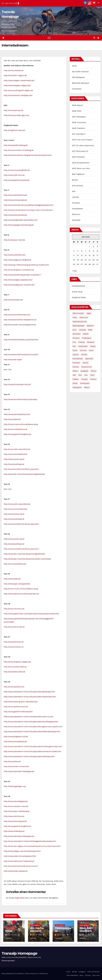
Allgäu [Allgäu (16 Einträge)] (89, 313)
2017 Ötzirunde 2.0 (80, 151)
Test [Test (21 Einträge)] (74, 375)
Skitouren (76, 214)
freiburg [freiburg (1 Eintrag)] (81, 342)
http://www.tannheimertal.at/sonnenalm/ (21, 355)
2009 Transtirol (79, 128)
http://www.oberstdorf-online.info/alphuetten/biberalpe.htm (29, 756)
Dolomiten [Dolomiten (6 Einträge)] (77, 334)
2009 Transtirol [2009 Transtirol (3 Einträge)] (78, 313)
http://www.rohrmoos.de (14, 609)
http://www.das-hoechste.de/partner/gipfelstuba (24, 474)
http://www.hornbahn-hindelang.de (19, 150)
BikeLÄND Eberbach (81, 83)
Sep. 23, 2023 (86, 935)
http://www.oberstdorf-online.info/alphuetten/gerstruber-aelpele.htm (33, 727)
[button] (94, 38)
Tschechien (77, 89)
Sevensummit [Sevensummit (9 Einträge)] (86, 367)
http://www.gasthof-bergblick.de (17, 434)
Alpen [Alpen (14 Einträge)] (75, 317)
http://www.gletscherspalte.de (17, 180)
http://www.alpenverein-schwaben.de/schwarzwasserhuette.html (31, 614)
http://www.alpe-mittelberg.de (17, 811)
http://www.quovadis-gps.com (16, 115)
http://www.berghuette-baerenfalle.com (21, 220)
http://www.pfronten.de (14, 642)
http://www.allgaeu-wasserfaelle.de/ (19, 80)
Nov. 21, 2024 (37, 935)
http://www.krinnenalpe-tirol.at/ (17, 384)
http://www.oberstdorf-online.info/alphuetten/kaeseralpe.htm (30, 697)
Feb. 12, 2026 (12, 935)
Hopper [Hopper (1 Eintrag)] (93, 346)
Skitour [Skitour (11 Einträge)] (75, 371)
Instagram (82, 972)
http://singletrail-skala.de (14, 130)
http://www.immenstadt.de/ (16, 200)
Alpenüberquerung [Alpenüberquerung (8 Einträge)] (80, 322)
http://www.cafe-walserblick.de (17, 449)
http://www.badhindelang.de (16, 145)
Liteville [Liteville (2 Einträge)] (84, 354)
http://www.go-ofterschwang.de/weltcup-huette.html (26, 265)
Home (68, 972)
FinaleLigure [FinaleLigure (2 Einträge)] (87, 338)
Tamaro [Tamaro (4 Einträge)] (93, 371)
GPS (74, 191)
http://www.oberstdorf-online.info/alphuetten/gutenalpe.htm (29, 692)
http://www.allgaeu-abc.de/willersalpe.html (22, 851)
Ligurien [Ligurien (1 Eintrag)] (76, 354)
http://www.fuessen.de (13, 300)
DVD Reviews (78, 186)
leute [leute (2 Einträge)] (91, 350)
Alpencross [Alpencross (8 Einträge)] (84, 317)
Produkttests (77, 209)
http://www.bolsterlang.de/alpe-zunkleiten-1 (23, 275)
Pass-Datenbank (72, 975)
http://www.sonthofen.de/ (15, 255)
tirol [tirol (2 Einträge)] (80, 375)
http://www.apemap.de (13, 110)
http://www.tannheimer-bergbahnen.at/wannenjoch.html (28, 155)
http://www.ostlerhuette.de (15, 667)
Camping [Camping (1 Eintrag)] (82, 330)
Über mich (96, 975)
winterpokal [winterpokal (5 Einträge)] (85, 383)
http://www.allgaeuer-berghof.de (17, 260)
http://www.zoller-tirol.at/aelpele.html (20, 325)
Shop (81, 975)
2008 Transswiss (79, 122)
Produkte (76, 203)
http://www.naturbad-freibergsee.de (19, 771)
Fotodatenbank (78, 286)
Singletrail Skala (79, 297)
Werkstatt (76, 220)
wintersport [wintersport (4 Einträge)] (77, 387)
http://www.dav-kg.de (13, 360)
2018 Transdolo (78, 157)
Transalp (88, 975)
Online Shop (77, 292)
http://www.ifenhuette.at (14, 627)
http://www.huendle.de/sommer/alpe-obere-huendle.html (28, 210)
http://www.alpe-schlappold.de (17, 584)
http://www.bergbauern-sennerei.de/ (19, 285)
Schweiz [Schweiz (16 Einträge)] (76, 367)
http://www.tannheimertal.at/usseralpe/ (21, 399)
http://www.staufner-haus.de (16, 806)
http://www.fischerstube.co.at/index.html (21, 340)
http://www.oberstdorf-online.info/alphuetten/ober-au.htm (29, 717)
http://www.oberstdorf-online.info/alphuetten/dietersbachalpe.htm (32, 732)
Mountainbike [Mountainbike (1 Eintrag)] (78, 359)
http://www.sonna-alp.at (14, 459)
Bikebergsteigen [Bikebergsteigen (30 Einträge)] (79, 326)
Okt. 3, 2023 (61, 935)
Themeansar (44, 974)
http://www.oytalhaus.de (14, 687)
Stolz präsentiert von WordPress (13, 974)
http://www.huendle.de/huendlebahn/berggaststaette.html (29, 205)
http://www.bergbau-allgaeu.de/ (17, 85)
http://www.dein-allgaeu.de (15, 75)
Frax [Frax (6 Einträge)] (74, 342)
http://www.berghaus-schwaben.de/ (19, 270)
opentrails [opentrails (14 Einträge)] (89, 359)
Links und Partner (93, 972)
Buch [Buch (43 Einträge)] (75, 330)
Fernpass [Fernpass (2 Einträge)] (76, 338)
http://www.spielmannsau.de (16, 707)
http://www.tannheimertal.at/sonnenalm (21, 866)
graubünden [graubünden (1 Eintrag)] (83, 346)
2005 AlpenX (77, 105)
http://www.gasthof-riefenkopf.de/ (18, 712)
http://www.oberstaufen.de (15, 195)
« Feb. (74, 271)
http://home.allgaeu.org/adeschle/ (18, 280)
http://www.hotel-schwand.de (16, 766)
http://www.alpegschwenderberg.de (19, 225)
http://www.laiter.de (12, 419)
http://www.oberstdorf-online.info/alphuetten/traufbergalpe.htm (31, 722)
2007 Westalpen (79, 117)
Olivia (74, 66)
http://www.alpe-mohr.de (14, 240)
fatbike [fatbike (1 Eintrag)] (86, 334)
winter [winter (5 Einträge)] (75, 383)
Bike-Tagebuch (78, 174)
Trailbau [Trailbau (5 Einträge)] (76, 379)
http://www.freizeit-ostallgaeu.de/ (18, 95)
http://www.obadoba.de (14, 70)
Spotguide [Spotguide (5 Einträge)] (84, 371)
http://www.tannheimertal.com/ (17, 315)
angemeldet (20, 898)
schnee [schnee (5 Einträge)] (85, 363)
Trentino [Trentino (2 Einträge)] (93, 379)
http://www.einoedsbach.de (15, 742)
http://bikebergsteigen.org (15, 786)
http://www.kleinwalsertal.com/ (17, 414)
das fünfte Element (80, 72)
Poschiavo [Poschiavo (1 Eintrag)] (76, 363)
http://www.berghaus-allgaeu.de (17, 662)
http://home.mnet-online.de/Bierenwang (21, 424)
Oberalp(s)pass (78, 77)
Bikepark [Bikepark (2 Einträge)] (90, 326)
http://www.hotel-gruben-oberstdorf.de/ (21, 702)
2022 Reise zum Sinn (81, 168)
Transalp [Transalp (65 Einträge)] (84, 379)
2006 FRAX (77, 111)
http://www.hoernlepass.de (15, 821)
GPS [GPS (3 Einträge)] (74, 346)
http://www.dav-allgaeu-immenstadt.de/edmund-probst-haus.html (32, 846)
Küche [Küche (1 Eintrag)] (75, 350)
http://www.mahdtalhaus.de (16, 429)
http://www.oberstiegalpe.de (16, 801)
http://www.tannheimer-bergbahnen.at (20, 320)
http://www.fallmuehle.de (14, 672)
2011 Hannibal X (79, 134)
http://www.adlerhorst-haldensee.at (19, 861)
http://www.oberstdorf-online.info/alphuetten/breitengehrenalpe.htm (33, 746)
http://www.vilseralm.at (14, 647)
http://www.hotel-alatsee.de (16, 871)
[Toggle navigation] (49, 38)
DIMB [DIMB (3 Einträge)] (90, 330)
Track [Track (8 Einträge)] (92, 375)
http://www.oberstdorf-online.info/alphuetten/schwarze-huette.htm (32, 751)
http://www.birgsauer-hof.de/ (16, 737)
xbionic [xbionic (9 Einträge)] (87, 387)
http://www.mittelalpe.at (14, 831)
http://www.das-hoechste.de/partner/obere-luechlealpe (27, 559)
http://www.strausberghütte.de (17, 170)
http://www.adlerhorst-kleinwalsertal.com (21, 594)
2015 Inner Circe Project (82, 140)
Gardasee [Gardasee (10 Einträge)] (91, 342)
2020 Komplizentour (81, 163)
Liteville (75, 197)
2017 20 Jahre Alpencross (83, 145)
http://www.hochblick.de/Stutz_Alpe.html (21, 469)
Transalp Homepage (19, 953)
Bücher (75, 180)
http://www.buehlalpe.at (14, 464)
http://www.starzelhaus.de (15, 564)
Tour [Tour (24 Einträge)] (86, 375)
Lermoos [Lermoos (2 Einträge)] (83, 350)
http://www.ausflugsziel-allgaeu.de (18, 90)
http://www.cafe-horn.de (14, 175)
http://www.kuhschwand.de (15, 215)
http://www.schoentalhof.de (16, 454)
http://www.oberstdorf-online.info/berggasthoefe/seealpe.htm (30, 841)
